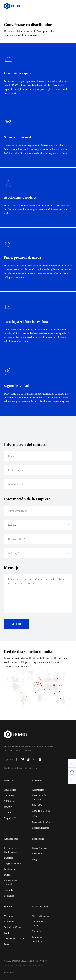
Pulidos (8, 875)
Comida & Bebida (41, 811)
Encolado (9, 858)
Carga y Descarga (13, 863)
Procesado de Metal (42, 822)
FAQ (6, 933)
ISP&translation (36, 966)
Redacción (37, 854)
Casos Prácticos (40, 848)
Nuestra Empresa (40, 916)
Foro (6, 944)
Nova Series (10, 790)
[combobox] (38, 539)
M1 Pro (8, 812)
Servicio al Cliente (13, 927)
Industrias (37, 781)
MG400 (8, 807)
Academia (9, 922)
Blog (34, 859)
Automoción (38, 790)
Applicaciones (11, 839)
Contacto (36, 931)
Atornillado (10, 890)
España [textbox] (12, 539)
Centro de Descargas (14, 939)
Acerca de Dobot (40, 907)
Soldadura (9, 896)
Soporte (8, 907)
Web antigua (10, 973)
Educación (37, 805)
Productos (9, 781)
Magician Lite (11, 818)
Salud (35, 816)
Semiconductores (40, 828)
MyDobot (9, 916)
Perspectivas (38, 839)
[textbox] (38, 567)
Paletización (10, 869)
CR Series (9, 795)
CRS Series (10, 801)
